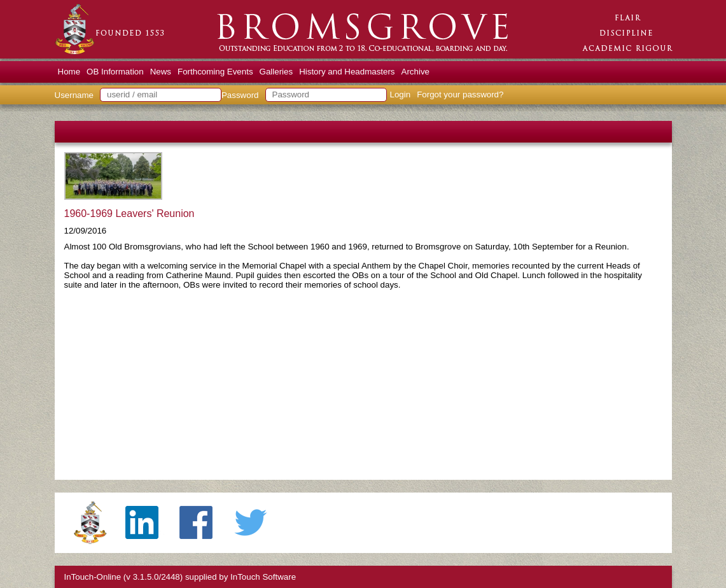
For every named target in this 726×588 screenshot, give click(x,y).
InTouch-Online (93, 577)
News (161, 72)
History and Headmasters (347, 72)
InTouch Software (263, 577)
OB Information (115, 72)
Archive (415, 72)
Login (401, 94)
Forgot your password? (460, 94)
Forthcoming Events (215, 72)
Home (69, 72)
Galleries (276, 72)
